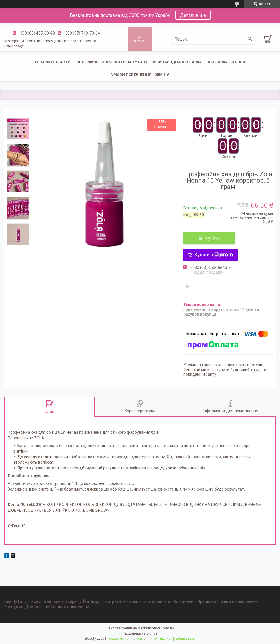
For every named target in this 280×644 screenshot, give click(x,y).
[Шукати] (250, 39)
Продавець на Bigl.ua (140, 633)
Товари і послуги (53, 62)
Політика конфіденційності (173, 639)
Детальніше (193, 15)
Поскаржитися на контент (128, 639)
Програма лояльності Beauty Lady (112, 62)
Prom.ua (167, 628)
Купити (212, 238)
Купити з (214, 255)
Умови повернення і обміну (140, 75)
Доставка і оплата (226, 62)
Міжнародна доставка (177, 62)
